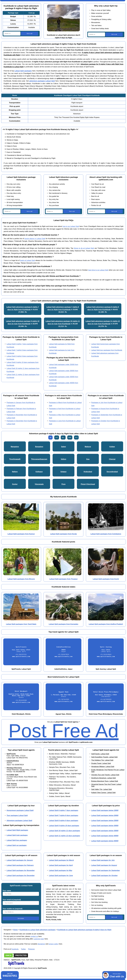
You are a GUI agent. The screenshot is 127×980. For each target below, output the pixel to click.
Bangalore (39, 447)
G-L (63, 437)
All (50, 437)
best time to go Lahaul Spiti (98, 270)
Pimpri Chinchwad (88, 484)
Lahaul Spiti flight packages (17, 830)
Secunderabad (112, 472)
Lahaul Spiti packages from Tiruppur (64, 579)
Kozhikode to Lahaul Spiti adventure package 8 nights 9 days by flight (84, 930)
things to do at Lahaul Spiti (84, 248)
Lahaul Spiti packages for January (20, 860)
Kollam (112, 447)
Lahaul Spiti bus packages (17, 840)
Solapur (63, 472)
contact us (34, 936)
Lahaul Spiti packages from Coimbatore (106, 534)
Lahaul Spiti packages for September (106, 870)
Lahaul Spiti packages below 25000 (105, 820)
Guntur (15, 484)
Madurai (88, 447)
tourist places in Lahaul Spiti (35, 239)
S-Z (76, 437)
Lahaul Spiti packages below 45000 (105, 841)
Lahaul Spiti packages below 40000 (105, 836)
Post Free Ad (63, 731)
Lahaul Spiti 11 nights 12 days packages (64, 836)
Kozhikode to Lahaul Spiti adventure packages (38, 930)
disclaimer (41, 944)
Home (15, 930)
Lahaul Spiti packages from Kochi (106, 579)
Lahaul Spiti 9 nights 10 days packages (64, 826)
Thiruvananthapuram (39, 459)
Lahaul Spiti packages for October (104, 875)
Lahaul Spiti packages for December (21, 875)
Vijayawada (39, 484)
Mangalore (15, 447)
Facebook (15, 949)
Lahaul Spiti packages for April (61, 865)
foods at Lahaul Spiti (27, 260)
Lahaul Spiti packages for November (21, 870)
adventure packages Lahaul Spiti (42, 81)
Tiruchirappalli (15, 459)
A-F (57, 437)
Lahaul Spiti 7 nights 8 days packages (64, 815)
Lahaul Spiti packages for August (104, 865)
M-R (70, 437)
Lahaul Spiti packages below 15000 (105, 810)
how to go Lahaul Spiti (71, 226)
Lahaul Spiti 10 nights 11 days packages (64, 831)
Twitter (23, 949)
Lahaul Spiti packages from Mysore (21, 579)
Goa (88, 459)
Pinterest (31, 949)
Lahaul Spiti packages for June (61, 875)
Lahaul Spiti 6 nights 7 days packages (64, 810)
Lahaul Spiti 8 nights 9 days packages (64, 820)
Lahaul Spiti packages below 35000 (105, 831)
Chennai (112, 459)
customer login (39, 939)
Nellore (15, 472)
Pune (63, 484)
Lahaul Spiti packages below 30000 (105, 826)
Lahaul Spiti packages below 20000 (105, 815)
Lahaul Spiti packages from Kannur (21, 534)
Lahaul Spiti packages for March (61, 860)
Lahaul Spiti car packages (17, 845)
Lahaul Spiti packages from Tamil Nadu (21, 624)
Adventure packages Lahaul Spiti (19, 820)
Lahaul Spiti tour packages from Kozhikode (107, 350)
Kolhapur (39, 472)
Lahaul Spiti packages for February (20, 865)
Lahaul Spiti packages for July (103, 860)
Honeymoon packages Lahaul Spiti (20, 810)
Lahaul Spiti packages (23, 71)
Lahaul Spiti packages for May (61, 870)
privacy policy (54, 944)
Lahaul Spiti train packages (17, 835)
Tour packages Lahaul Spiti (17, 815)
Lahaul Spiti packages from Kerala (63, 534)
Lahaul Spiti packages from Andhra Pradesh (106, 624)
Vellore (63, 459)
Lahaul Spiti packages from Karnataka (64, 624)
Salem (63, 447)
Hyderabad (88, 472)
